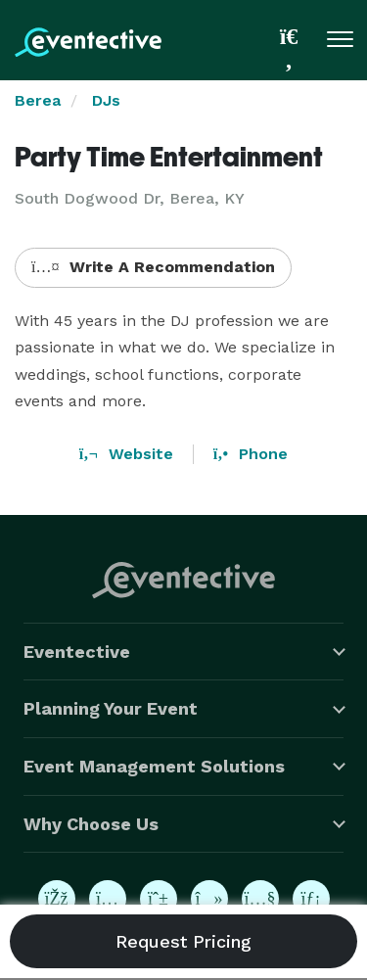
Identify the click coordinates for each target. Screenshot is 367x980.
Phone (251, 454)
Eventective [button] (77, 652)
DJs (106, 100)
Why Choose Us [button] (91, 824)
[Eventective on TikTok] (209, 899)
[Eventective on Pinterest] (159, 899)
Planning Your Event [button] (111, 708)
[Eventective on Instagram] (108, 899)
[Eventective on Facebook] (57, 899)
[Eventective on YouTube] (260, 899)
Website (126, 454)
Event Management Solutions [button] (154, 766)
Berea (38, 100)
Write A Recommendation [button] (153, 267)
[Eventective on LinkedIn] (311, 899)
